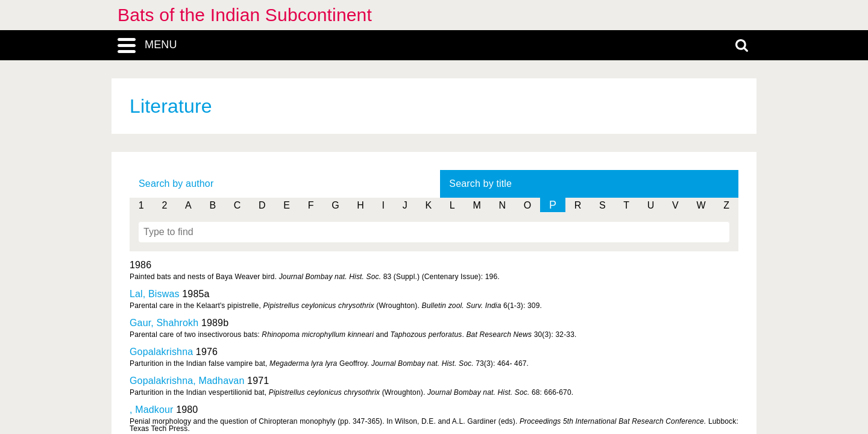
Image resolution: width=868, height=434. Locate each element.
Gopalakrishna (161, 352)
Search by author (176, 184)
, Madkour (152, 410)
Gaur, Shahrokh (164, 323)
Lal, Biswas (155, 294)
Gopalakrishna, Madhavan (187, 381)
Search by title (480, 184)
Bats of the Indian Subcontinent (245, 15)
